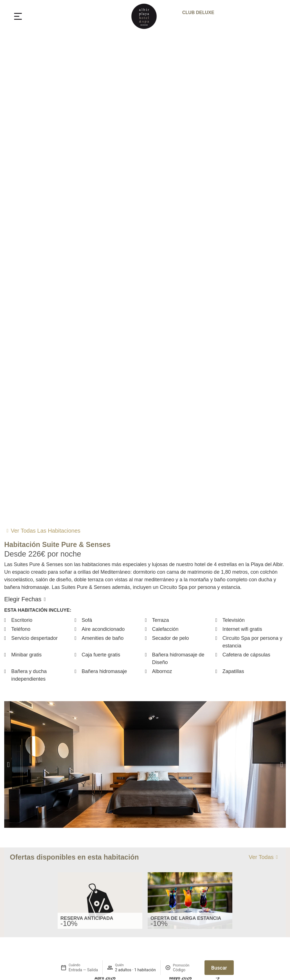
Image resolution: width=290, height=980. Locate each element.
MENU (37, 16)
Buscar (219, 968)
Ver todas (261, 857)
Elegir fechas (23, 599)
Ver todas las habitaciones (46, 531)
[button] (8, 764)
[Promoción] (186, 970)
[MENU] (18, 16)
